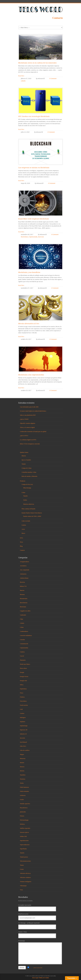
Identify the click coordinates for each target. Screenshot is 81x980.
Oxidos (22, 800)
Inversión (22, 738)
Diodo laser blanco (25, 664)
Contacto (57, 18)
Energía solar (23, 681)
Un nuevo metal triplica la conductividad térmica (33, 411)
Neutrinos (23, 779)
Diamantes (23, 660)
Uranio (22, 869)
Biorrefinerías (24, 603)
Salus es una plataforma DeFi (28, 415)
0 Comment (53, 79)
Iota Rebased (23, 742)
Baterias (22, 590)
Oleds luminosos (24, 787)
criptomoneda (33, 237)
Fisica (22, 693)
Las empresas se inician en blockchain (34, 168)
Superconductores (25, 845)
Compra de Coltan (27, 468)
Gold (21, 709)
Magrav (22, 754)
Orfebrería (23, 795)
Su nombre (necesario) (41, 908)
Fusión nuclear (24, 705)
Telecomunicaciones (25, 861)
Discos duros (23, 668)
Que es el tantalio (26, 460)
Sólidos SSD (23, 836)
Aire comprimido (25, 570)
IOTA (22, 538)
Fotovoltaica (23, 701)
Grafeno (24, 525)
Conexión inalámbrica (26, 635)
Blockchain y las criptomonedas (31, 375)
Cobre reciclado (26, 521)
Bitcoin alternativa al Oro (29, 324)
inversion (41, 237)
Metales (22, 763)
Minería (24, 456)
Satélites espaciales (25, 828)
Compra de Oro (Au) (27, 484)
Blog (21, 546)
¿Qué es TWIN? (24, 419)
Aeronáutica (23, 566)
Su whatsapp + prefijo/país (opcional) (41, 925)
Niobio (25, 500)
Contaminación (24, 644)
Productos (23, 481)
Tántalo (24, 464)
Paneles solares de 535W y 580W (32, 516)
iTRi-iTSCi (23, 746)
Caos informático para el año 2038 (29, 407)
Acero (23, 529)
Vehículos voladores (25, 877)
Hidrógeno (23, 718)
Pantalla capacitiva (25, 804)
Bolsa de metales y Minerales (29, 476)
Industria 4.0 (23, 734)
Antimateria (23, 574)
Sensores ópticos (24, 832)
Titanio (22, 865)
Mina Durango (27, 488)
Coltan (23, 492)
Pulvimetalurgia (24, 820)
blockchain (24, 237)
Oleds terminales (24, 791)
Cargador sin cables (25, 611)
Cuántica (22, 652)
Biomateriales (24, 599)
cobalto (23, 81)
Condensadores (24, 631)
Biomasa (22, 594)
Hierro (23, 533)
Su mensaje (41, 952)
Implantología (24, 726)
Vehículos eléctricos (25, 873)
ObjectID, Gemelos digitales (28, 423)
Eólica (22, 685)
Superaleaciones (24, 841)
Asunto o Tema (41, 934)
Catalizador (23, 615)
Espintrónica (23, 689)
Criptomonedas (24, 648)
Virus (21, 890)
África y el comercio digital (27, 427)
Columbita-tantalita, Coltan (29, 472)
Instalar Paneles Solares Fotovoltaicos (32, 513)
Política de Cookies (44, 978)
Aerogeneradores (25, 562)
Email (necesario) (41, 916)
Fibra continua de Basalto (28, 509)
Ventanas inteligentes (26, 882)
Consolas (22, 640)
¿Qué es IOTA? (24, 436)
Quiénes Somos (24, 452)
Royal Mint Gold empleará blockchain (34, 219)
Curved (22, 656)
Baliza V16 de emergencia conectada (30, 444)
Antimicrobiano (24, 578)
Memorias (23, 759)
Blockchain (23, 607)
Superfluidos (23, 849)
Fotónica (22, 697)
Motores (22, 767)
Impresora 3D (24, 730)
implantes (23, 722)
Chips (22, 619)
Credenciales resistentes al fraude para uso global (33, 432)
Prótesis (22, 816)
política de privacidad (38, 968)
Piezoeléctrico (24, 808)
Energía (22, 672)
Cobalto (22, 623)
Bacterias (22, 582)
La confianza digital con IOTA (28, 440)
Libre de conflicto (25, 750)
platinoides (23, 812)
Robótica (22, 824)
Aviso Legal (35, 978)
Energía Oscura (24, 677)
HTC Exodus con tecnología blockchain (34, 116)
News (21, 542)
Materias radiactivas (29, 504)
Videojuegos (23, 886)
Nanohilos (23, 775)
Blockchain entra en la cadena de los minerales (37, 63)
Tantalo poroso (24, 857)
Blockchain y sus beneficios (29, 272)
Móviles (22, 771)
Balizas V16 (23, 586)
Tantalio (25, 496)
